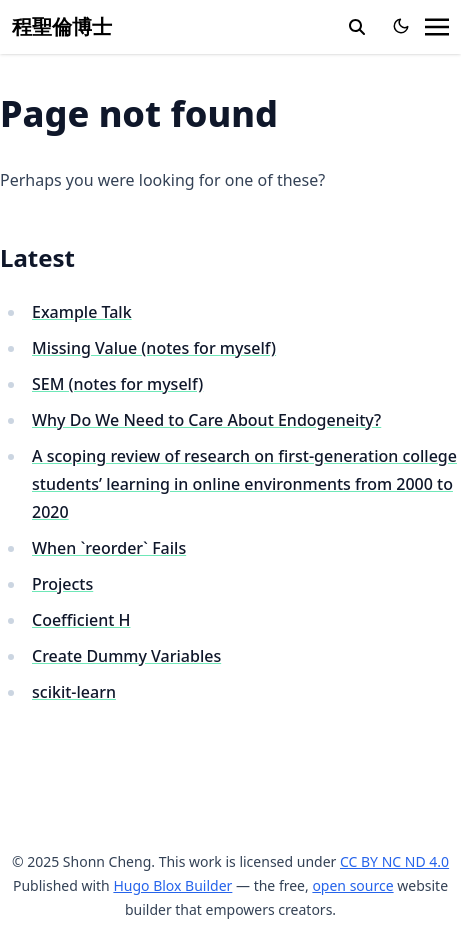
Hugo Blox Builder (172, 885)
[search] (357, 27)
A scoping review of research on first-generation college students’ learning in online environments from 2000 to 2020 (244, 484)
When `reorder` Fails (109, 548)
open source (352, 885)
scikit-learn (74, 692)
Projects (62, 584)
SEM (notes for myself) (117, 384)
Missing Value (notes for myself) (154, 348)
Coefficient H (81, 620)
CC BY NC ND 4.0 (394, 861)
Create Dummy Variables (126, 656)
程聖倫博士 (62, 26)
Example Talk (82, 312)
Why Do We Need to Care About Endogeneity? (206, 420)
